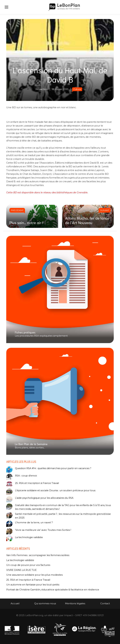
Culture (77, 89)
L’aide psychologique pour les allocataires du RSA (44, 498)
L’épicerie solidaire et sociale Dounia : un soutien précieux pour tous (55, 490)
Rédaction (42, 89)
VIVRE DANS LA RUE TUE (21, 570)
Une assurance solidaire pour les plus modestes (34, 575)
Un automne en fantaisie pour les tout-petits (33, 585)
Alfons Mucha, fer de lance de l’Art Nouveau (87, 220)
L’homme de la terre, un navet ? (34, 522)
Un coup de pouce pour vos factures (28, 565)
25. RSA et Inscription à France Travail (37, 483)
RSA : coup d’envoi (26, 476)
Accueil (15, 603)
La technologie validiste (29, 537)
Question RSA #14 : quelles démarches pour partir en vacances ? (53, 468)
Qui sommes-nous (45, 603)
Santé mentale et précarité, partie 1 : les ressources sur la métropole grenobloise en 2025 (63, 516)
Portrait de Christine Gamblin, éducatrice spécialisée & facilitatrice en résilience (53, 590)
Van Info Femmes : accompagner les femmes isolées (38, 555)
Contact (105, 603)
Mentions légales (75, 603)
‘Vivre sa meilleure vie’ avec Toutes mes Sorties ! (43, 530)
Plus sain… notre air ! (26, 222)
